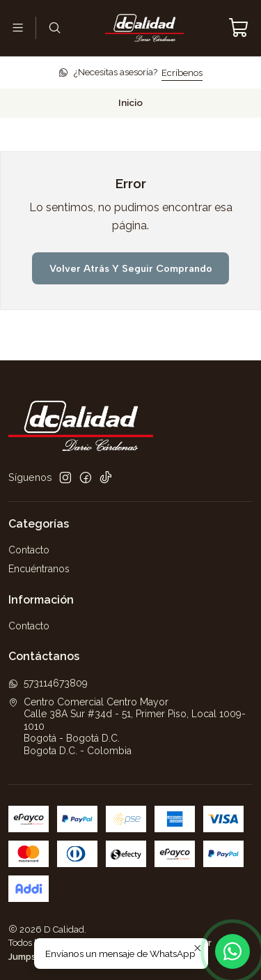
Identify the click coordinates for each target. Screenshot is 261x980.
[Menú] (18, 28)
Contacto (29, 550)
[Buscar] (54, 28)
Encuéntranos (39, 569)
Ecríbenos (182, 73)
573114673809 (48, 683)
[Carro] (239, 28)
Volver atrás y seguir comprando (131, 268)
